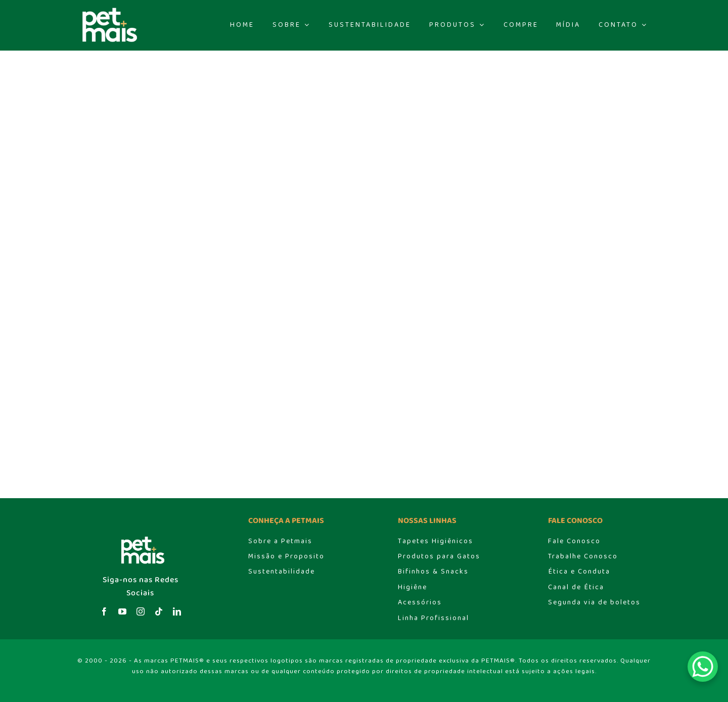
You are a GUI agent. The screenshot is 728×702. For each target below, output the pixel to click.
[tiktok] (159, 611)
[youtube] (122, 611)
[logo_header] (107, 10)
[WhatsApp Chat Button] (703, 667)
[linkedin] (177, 611)
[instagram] (141, 611)
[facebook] (104, 611)
